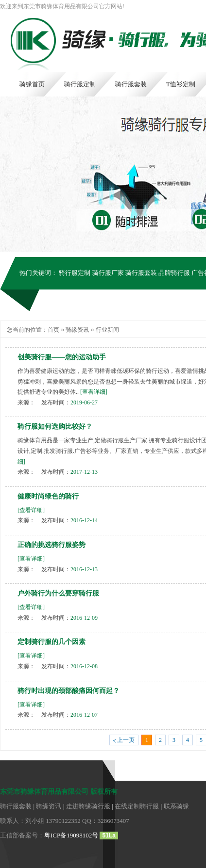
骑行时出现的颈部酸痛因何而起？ (69, 691)
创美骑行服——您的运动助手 (62, 357)
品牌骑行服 (174, 273)
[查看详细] (94, 392)
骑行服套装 (141, 273)
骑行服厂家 (108, 273)
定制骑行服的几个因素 (51, 642)
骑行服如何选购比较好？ (55, 426)
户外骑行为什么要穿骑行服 (58, 593)
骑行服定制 (75, 273)
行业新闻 (107, 330)
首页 (53, 330)
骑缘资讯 (77, 330)
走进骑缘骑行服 (88, 806)
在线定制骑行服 (137, 806)
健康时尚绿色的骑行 (48, 496)
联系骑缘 (176, 806)
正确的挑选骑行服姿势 (51, 545)
